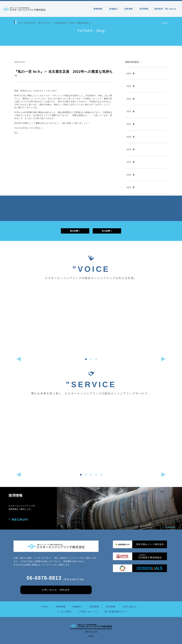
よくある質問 (64, 612)
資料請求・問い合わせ (165, 9)
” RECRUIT (19, 520)
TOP (20, 23)
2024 (129, 86)
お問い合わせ (130, 607)
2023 (129, 99)
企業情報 (129, 9)
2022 (129, 111)
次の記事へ (107, 231)
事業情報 (99, 9)
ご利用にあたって (88, 612)
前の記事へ (75, 231)
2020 (129, 137)
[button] (86, 359)
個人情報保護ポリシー (117, 612)
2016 (129, 175)
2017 (129, 162)
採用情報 (144, 9)
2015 (129, 187)
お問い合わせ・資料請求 (56, 590)
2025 (129, 73)
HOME (45, 607)
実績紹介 (114, 9)
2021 (129, 124)
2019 (129, 149)
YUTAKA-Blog (31, 23)
